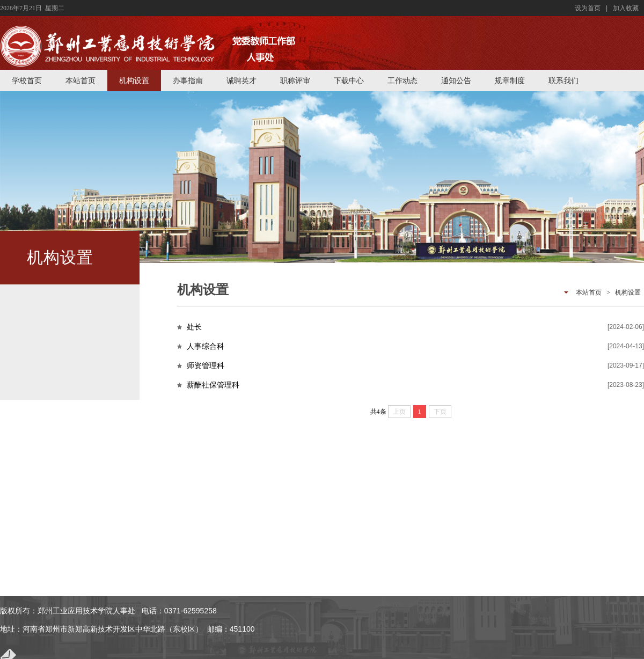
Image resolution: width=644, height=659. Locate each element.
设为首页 (588, 8)
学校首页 (27, 80)
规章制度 (510, 80)
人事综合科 (206, 346)
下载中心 (349, 80)
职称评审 (295, 80)
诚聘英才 (241, 80)
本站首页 (80, 80)
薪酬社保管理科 (213, 385)
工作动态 (402, 80)
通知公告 (456, 80)
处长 (194, 327)
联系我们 (563, 80)
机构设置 (134, 80)
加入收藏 (626, 8)
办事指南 (188, 80)
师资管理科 (206, 365)
